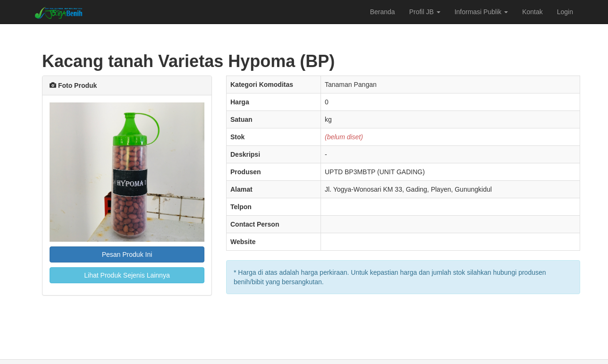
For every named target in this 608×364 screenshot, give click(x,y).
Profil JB (425, 12)
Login (565, 12)
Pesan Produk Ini (127, 254)
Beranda (383, 12)
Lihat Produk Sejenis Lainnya (127, 275)
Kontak (532, 12)
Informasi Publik (481, 12)
